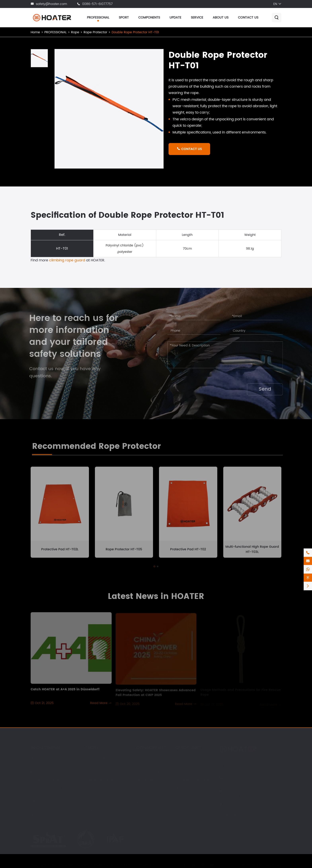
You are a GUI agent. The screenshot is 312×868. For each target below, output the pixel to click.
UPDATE (175, 18)
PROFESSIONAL (98, 18)
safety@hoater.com (51, 4)
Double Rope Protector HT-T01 (135, 32)
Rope (75, 32)
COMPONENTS (149, 18)
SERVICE (197, 18)
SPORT (124, 18)
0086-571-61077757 (97, 4)
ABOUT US (221, 18)
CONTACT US (248, 18)
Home (35, 32)
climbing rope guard (67, 260)
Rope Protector (95, 32)
